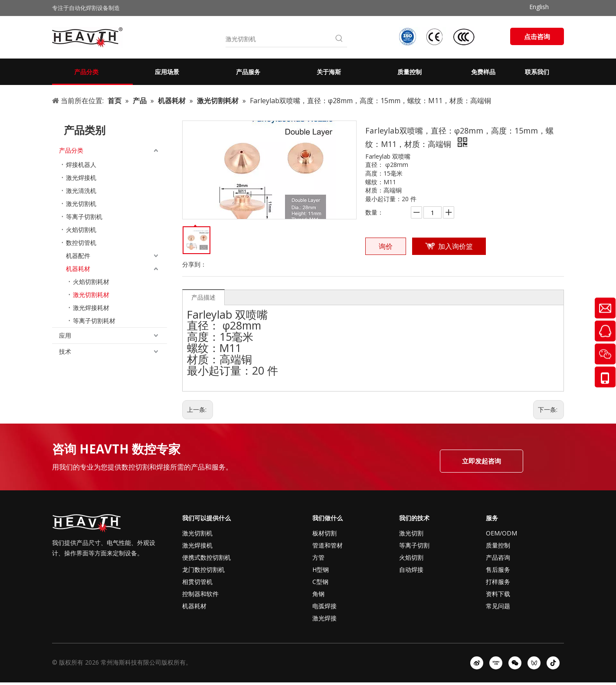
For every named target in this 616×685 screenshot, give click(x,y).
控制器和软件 (200, 594)
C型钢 (320, 582)
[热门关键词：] (339, 39)
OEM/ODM (501, 533)
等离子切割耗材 (94, 321)
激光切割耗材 (91, 295)
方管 (318, 557)
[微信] (515, 663)
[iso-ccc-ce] (438, 37)
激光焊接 (324, 618)
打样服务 (498, 582)
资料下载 (498, 594)
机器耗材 (78, 269)
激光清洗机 (81, 191)
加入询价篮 (455, 246)
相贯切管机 (197, 582)
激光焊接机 (81, 178)
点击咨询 (537, 36)
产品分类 (71, 150)
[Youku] (496, 663)
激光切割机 (81, 204)
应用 (65, 335)
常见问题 (498, 606)
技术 (65, 351)
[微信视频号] (534, 663)
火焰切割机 (81, 230)
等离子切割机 (84, 217)
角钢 (318, 594)
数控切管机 (81, 243)
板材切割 (324, 533)
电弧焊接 (324, 606)
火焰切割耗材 (91, 282)
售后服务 (498, 569)
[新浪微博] (477, 663)
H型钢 (321, 569)
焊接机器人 (81, 165)
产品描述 (203, 297)
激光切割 (411, 533)
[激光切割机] (279, 39)
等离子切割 (414, 545)
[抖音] (553, 663)
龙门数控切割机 (203, 569)
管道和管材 (328, 545)
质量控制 (498, 545)
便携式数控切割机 (206, 557)
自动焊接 (411, 569)
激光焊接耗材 (91, 308)
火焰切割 (411, 557)
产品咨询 (498, 557)
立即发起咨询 (482, 461)
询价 (386, 246)
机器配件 (78, 256)
